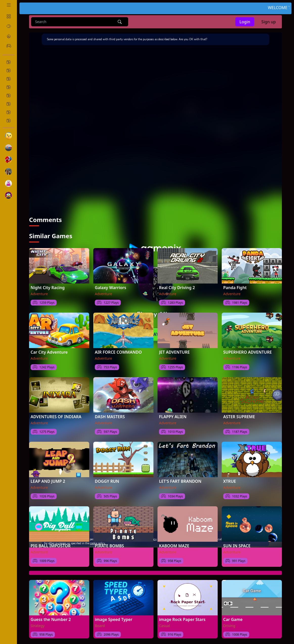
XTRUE (230, 481)
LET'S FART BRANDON (180, 481)
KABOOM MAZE (174, 546)
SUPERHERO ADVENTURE (247, 352)
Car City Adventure (49, 352)
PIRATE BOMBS (109, 546)
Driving (229, 626)
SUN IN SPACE (237, 546)
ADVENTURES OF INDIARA (56, 417)
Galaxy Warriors (110, 288)
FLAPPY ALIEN (173, 417)
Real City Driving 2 (177, 288)
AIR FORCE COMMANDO (118, 352)
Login (245, 22)
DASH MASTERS (110, 417)
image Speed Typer (114, 619)
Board (100, 626)
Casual (165, 626)
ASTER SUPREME (239, 417)
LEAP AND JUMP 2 (48, 481)
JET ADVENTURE (174, 352)
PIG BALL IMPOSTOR (51, 546)
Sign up (269, 22)
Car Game (233, 619)
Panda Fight (235, 288)
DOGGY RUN (107, 481)
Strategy (38, 626)
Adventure (39, 294)
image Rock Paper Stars (182, 619)
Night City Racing (48, 288)
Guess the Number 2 (51, 619)
